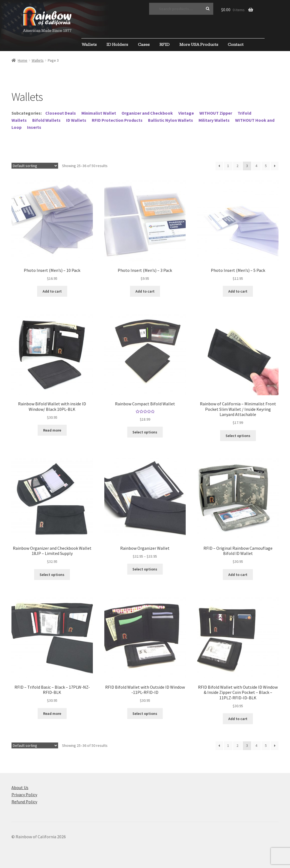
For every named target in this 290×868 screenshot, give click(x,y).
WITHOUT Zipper (216, 113)
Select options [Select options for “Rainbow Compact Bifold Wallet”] (145, 432)
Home (23, 60)
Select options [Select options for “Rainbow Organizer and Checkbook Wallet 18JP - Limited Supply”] (52, 575)
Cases (144, 45)
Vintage (186, 113)
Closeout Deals (61, 113)
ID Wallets (76, 120)
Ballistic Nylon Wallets (171, 120)
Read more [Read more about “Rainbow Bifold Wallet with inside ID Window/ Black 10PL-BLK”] (52, 430)
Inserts (34, 127)
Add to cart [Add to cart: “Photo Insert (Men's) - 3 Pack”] (145, 291)
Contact (236, 45)
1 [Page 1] (228, 166)
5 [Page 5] (266, 166)
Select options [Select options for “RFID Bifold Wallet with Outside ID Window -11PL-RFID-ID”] (145, 714)
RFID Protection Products (117, 120)
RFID (165, 45)
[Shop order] (35, 166)
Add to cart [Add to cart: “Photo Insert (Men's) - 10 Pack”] (52, 291)
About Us (20, 787)
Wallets (89, 45)
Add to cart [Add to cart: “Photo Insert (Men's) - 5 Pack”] (238, 291)
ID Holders (117, 45)
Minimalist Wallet (99, 113)
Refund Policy (24, 802)
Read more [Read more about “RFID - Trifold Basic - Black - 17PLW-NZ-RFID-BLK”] (52, 714)
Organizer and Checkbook (147, 113)
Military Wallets (214, 120)
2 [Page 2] (237, 166)
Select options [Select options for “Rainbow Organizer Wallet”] (145, 569)
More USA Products (199, 45)
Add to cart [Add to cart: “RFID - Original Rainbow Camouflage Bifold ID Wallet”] (238, 575)
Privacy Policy (24, 795)
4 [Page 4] (256, 166)
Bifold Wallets (46, 120)
